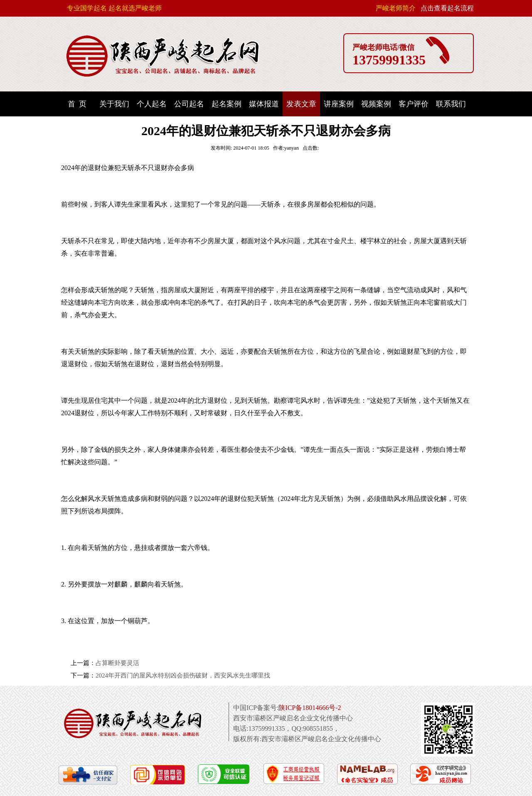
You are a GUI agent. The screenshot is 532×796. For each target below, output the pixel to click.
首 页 (77, 104)
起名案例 (227, 104)
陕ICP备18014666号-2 (310, 708)
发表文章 (301, 104)
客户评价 (414, 104)
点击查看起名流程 (447, 8)
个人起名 (152, 104)
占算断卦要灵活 (117, 663)
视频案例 (376, 104)
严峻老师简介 (396, 8)
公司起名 (189, 104)
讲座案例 (339, 104)
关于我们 (114, 104)
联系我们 (451, 104)
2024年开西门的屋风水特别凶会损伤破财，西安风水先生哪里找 (183, 675)
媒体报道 (264, 104)
